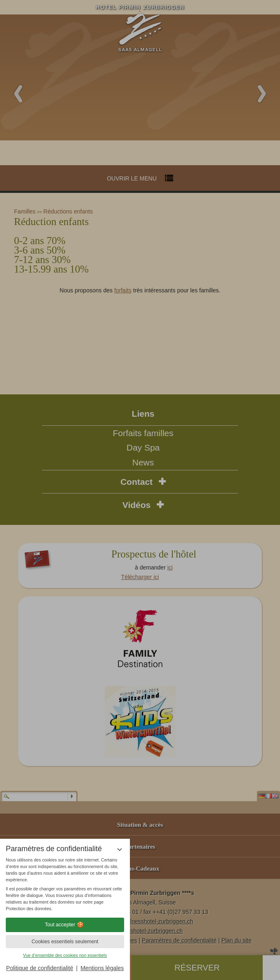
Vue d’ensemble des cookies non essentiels (65, 955)
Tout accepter (65, 925)
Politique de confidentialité (40, 968)
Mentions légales (102, 968)
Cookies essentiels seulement (65, 942)
